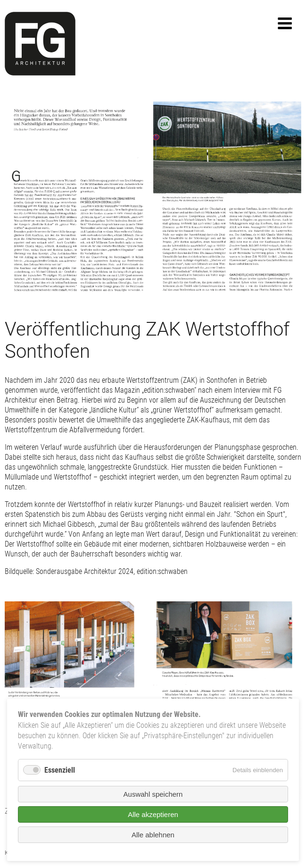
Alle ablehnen (153, 835)
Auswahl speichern (153, 794)
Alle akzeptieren (153, 814)
